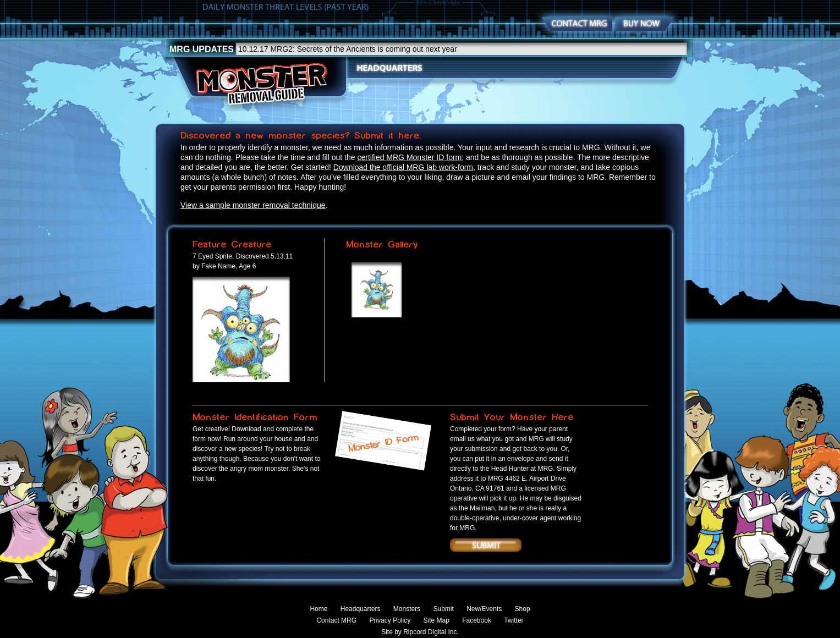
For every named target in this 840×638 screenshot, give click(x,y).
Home (319, 609)
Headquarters (389, 68)
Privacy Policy (390, 620)
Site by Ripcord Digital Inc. (420, 632)
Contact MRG (336, 620)
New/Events (484, 609)
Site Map (436, 620)
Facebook (477, 620)
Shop (627, 68)
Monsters (460, 68)
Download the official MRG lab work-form (403, 167)
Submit (513, 68)
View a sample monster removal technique (253, 205)
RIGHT (340, 322)
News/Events (572, 68)
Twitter (514, 620)
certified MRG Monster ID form (409, 157)
